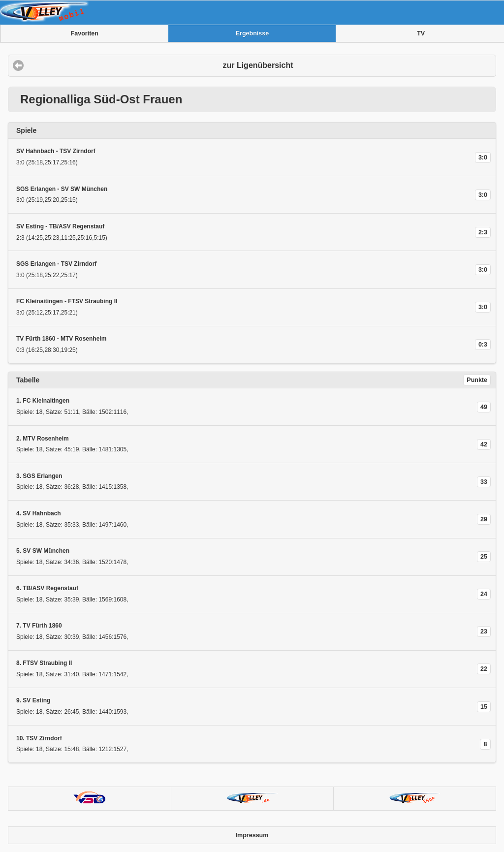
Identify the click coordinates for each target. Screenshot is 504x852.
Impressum (252, 835)
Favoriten (85, 33)
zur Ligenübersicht (258, 65)
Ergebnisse (252, 33)
